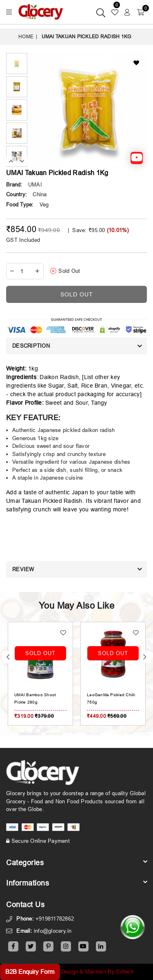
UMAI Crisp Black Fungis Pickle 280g (28, 698)
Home (26, 36)
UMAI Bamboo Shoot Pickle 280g (97, 698)
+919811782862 (55, 919)
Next (22, 161)
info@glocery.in (53, 931)
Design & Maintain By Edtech (98, 971)
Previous (11, 161)
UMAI (35, 184)
